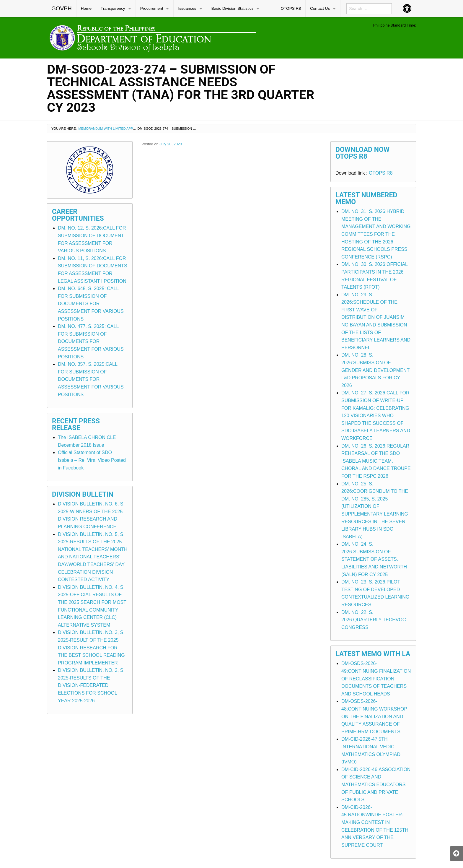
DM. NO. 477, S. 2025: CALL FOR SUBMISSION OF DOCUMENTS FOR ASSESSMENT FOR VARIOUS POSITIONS (91, 341)
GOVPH (62, 8)
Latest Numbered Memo (366, 199)
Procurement (152, 8)
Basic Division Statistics (233, 8)
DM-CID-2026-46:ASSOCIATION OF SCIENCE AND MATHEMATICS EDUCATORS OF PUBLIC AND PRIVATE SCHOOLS (376, 785)
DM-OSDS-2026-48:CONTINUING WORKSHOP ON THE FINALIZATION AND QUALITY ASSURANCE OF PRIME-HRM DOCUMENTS (374, 716)
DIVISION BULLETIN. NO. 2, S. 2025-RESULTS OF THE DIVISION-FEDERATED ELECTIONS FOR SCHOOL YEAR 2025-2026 (91, 685)
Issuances (187, 8)
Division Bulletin (83, 494)
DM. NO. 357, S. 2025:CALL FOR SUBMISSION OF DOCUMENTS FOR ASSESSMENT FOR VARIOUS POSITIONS (91, 379)
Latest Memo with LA (373, 654)
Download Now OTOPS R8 (362, 153)
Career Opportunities (78, 215)
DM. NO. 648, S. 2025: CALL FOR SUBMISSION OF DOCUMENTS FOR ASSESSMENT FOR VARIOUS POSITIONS (91, 304)
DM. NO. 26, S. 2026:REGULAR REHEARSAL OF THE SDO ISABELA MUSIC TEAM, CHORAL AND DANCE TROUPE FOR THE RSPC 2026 (376, 461)
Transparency (113, 8)
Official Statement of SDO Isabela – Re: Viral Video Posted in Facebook (92, 460)
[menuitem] (62, 9)
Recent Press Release (76, 425)
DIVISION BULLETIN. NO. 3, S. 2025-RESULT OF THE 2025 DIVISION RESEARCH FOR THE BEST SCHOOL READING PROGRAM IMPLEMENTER (91, 647)
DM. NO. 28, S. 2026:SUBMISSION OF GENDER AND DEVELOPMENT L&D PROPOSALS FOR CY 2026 (375, 370)
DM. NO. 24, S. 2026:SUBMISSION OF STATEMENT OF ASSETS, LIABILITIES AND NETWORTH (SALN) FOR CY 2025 (374, 559)
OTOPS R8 (291, 8)
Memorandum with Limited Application (113, 129)
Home (86, 8)
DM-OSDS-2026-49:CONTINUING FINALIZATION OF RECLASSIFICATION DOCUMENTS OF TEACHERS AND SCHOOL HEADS (376, 678)
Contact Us (320, 8)
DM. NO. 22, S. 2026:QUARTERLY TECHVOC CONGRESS (374, 620)
